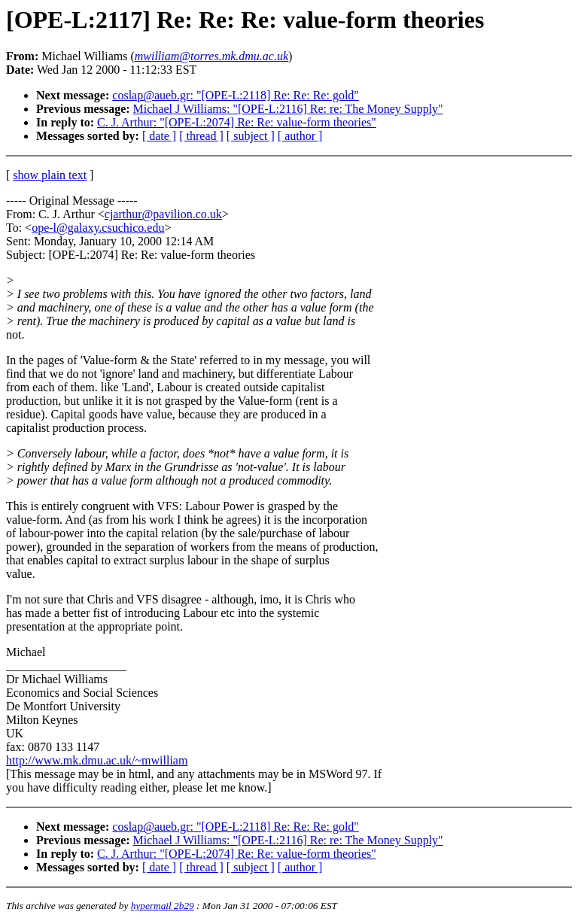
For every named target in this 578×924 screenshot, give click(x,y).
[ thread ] (201, 136)
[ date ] (159, 136)
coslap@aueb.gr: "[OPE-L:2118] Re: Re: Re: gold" (236, 95)
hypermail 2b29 (163, 906)
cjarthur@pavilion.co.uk (163, 214)
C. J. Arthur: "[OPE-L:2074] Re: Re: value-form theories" (237, 122)
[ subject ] (251, 136)
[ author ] (300, 136)
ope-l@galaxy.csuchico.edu (98, 228)
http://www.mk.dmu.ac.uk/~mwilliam (97, 760)
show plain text (50, 175)
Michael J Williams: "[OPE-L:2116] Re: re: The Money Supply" (288, 109)
